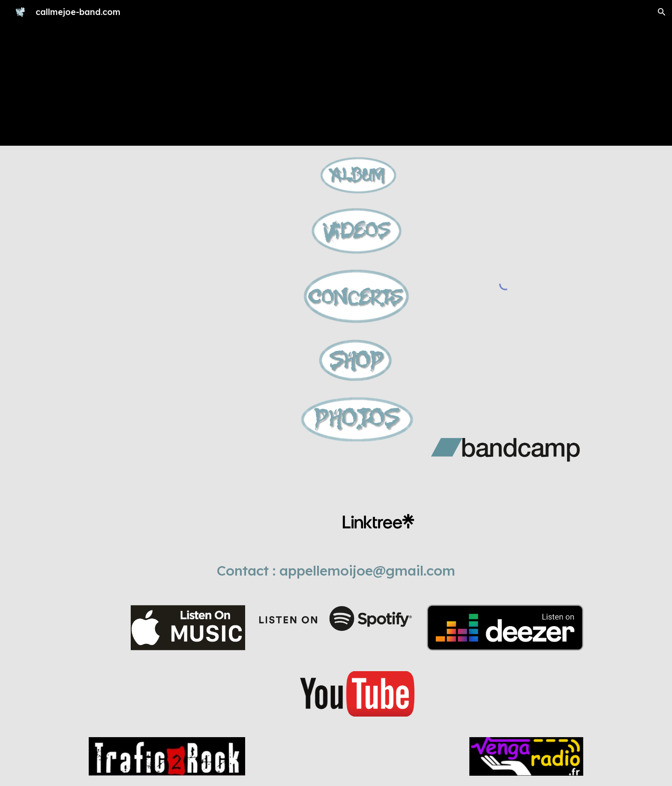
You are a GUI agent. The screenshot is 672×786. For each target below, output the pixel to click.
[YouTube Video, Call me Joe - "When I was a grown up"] (188, 205)
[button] (662, 12)
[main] (336, 570)
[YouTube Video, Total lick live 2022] (188, 437)
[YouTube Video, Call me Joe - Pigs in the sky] (188, 321)
